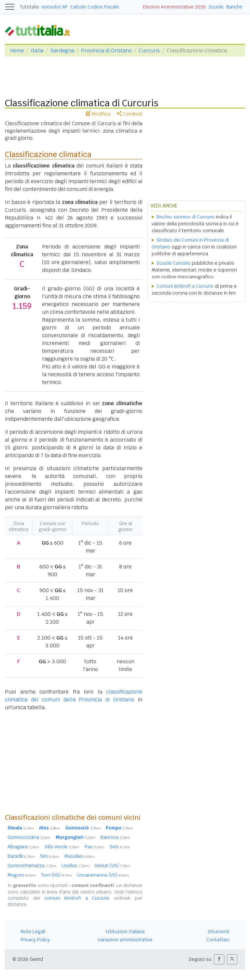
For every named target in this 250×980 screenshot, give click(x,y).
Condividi (130, 114)
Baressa (115, 837)
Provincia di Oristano (106, 51)
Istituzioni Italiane (125, 932)
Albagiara (23, 847)
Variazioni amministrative (125, 940)
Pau (95, 847)
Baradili (21, 856)
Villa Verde (62, 847)
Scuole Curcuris (174, 263)
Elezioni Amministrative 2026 (174, 7)
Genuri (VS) (112, 866)
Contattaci (218, 940)
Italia (37, 51)
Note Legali (33, 932)
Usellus (75, 866)
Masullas (80, 856)
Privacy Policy (35, 940)
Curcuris (149, 51)
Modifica (98, 114)
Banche (234, 7)
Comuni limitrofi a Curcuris (185, 286)
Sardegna (62, 51)
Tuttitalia (29, 7)
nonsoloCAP (55, 7)
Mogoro (22, 875)
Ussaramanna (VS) (103, 875)
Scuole (216, 7)
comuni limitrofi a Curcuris (77, 898)
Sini (50, 856)
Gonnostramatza (32, 866)
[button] (219, 959)
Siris (120, 847)
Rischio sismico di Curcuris (186, 217)
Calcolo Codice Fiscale (95, 7)
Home (17, 51)
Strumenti (219, 932)
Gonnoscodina (29, 837)
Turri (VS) (56, 875)
